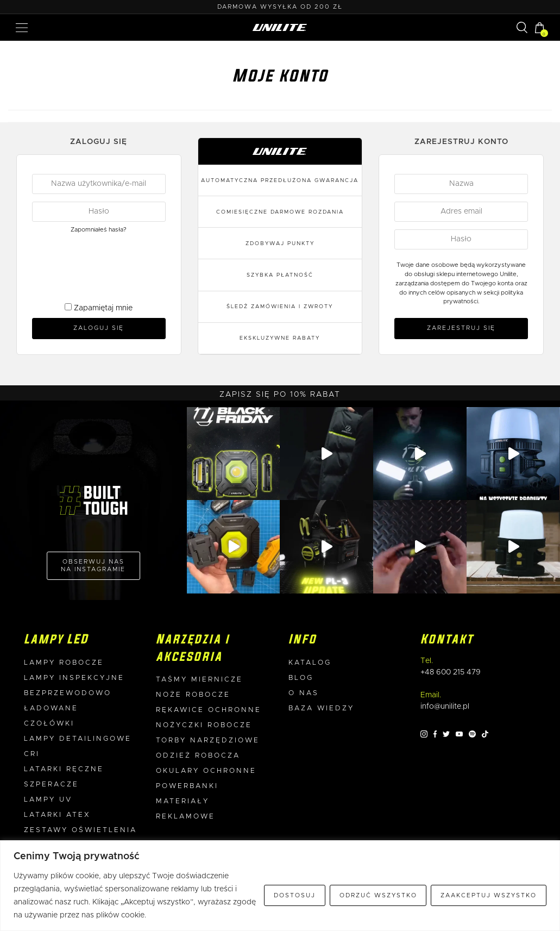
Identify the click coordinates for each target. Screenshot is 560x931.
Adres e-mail (280, 481)
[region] (280, 886)
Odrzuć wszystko (378, 895)
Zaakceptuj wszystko (489, 895)
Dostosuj (295, 895)
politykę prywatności (306, 566)
